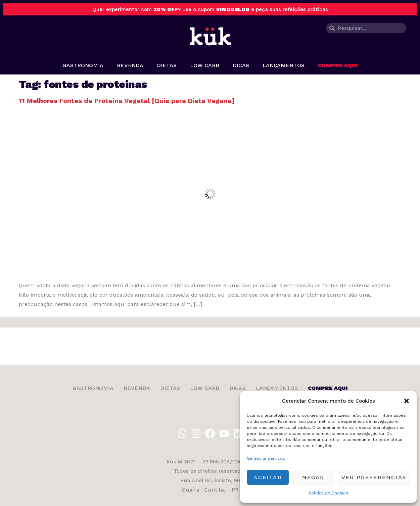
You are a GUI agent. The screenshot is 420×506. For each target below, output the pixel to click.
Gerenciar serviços (266, 458)
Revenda (130, 65)
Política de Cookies (329, 493)
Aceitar (268, 477)
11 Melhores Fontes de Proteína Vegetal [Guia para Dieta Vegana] (127, 101)
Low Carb (205, 65)
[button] (407, 401)
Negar (313, 477)
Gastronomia (83, 65)
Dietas (167, 65)
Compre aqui (338, 65)
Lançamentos (284, 65)
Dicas (241, 65)
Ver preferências (374, 477)
